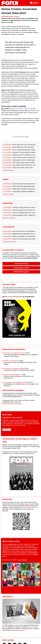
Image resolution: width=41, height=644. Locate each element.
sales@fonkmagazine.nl (17, 630)
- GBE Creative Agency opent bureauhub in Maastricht (20, 163)
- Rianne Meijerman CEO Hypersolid (19, 147)
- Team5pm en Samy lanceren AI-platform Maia (20, 152)
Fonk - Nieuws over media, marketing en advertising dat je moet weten (11, 3)
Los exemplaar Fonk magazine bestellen (15, 382)
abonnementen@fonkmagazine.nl (12, 404)
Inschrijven (7, 430)
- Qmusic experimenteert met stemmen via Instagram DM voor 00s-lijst (20, 184)
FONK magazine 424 (29, 507)
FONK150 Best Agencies (21, 272)
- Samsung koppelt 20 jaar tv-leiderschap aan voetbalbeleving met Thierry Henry (20, 215)
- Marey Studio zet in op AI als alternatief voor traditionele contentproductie (20, 145)
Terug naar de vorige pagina (20, 137)
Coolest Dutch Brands (21, 264)
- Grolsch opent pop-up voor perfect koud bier (20, 210)
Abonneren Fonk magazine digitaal (14, 368)
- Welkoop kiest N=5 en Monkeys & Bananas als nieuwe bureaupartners (20, 155)
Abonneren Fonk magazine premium (14, 353)
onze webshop (23, 560)
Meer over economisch (9, 242)
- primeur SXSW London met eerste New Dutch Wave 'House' (20, 157)
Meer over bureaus (8, 170)
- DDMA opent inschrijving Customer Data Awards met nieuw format (20, 189)
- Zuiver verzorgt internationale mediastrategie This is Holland (20, 150)
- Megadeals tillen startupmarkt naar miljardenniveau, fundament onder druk (20, 234)
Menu (36, 3)
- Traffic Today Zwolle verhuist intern (19, 168)
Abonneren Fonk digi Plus (11, 361)
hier (22, 422)
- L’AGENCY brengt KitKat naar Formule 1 (20, 207)
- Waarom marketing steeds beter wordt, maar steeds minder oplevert (20, 213)
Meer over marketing (9, 218)
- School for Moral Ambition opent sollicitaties (20, 239)
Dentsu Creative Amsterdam (22, 109)
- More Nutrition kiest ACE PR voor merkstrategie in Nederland (20, 165)
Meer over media (8, 194)
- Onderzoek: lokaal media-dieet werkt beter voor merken (20, 186)
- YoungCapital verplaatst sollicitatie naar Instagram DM (20, 191)
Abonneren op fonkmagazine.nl (13, 375)
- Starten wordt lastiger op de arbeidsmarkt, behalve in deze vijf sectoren (20, 236)
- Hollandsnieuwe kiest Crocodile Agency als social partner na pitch (20, 160)
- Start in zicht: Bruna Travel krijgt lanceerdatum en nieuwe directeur (20, 231)
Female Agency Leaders (21, 268)
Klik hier (32, 627)
